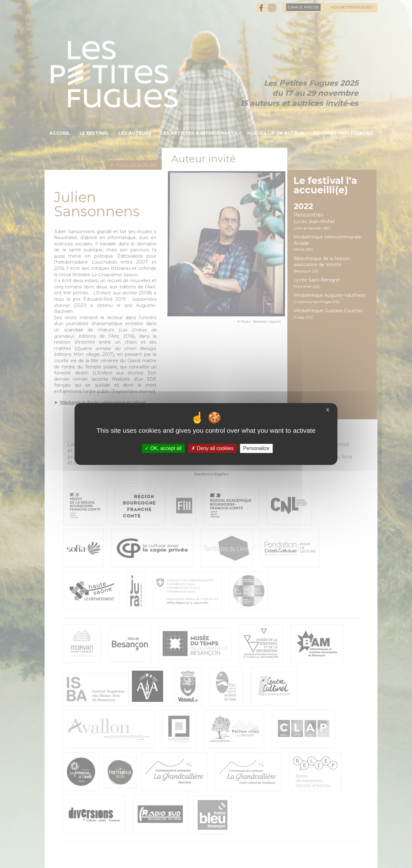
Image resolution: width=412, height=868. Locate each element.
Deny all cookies (212, 448)
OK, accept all (163, 448)
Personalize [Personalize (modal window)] (256, 448)
